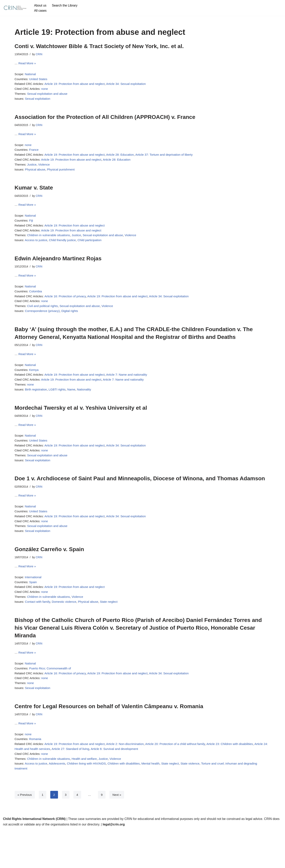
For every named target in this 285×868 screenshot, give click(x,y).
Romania (36, 775)
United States (39, 81)
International (34, 605)
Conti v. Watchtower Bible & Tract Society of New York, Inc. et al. (99, 46)
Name (74, 408)
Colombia (37, 304)
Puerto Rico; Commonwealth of (52, 700)
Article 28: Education (125, 161)
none (46, 91)
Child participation (93, 251)
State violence (199, 801)
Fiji (32, 230)
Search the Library (66, 5)
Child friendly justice (65, 251)
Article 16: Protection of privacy (68, 310)
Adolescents (59, 801)
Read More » (28, 64)
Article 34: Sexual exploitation (131, 86)
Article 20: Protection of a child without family (183, 780)
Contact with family (39, 632)
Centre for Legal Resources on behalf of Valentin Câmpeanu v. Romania (109, 740)
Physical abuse (36, 177)
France (35, 155)
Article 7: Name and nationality (132, 392)
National (31, 75)
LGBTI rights (59, 408)
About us (40, 5)
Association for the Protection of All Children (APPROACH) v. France (105, 121)
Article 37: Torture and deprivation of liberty (171, 161)
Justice (33, 171)
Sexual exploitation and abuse (49, 97)
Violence (45, 171)
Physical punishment (63, 177)
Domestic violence (66, 632)
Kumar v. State (34, 195)
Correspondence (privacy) (44, 326)
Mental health (157, 801)
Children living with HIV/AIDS (90, 801)
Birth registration (37, 408)
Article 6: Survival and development (134, 785)
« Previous (25, 833)
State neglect (113, 632)
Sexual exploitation (39, 102)
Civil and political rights (44, 320)
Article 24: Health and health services (41, 785)
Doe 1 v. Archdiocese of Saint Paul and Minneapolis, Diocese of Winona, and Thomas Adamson (140, 501)
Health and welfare (88, 796)
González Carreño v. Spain (49, 576)
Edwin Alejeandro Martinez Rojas (58, 270)
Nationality (87, 408)
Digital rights (72, 326)
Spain (34, 610)
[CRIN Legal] (15, 8)
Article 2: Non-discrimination (130, 780)
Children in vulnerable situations (50, 246)
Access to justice (37, 251)
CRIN (40, 55)
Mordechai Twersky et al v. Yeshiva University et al (81, 427)
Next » (118, 833)
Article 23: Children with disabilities (240, 780)
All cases (41, 11)
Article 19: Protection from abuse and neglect (77, 86)
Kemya (35, 387)
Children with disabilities (129, 801)
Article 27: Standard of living (88, 785)
